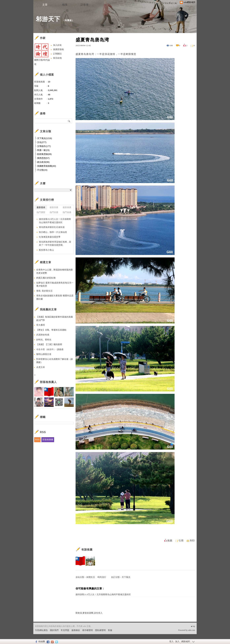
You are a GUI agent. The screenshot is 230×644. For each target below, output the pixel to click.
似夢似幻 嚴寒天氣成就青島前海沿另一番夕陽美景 (55, 284)
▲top (193, 626)
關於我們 (54, 630)
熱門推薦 (67, 212)
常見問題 (65, 630)
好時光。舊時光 (44, 340)
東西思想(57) (43, 158)
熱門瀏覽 (41, 212)
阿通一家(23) (43, 150)
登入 (171, 641)
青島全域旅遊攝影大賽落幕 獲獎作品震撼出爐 (55, 297)
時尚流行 (102, 577)
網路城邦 (186, 641)
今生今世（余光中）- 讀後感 (50, 349)
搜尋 (69, 121)
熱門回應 (54, 212)
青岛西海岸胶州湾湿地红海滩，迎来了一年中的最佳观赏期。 (55, 243)
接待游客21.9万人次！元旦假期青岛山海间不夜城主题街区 (103, 594)
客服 (110, 630)
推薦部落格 (58, 49)
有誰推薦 (87, 550)
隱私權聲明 (100, 630)
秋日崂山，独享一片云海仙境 (53, 232)
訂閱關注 (57, 54)
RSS (37, 440)
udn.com (192, 630)
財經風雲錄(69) (44, 154)
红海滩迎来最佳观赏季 (50, 237)
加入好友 (57, 45)
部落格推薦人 (48, 382)
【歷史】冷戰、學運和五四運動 (51, 330)
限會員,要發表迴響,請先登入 (89, 613)
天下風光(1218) (45, 138)
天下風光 (126, 577)
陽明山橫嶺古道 (44, 354)
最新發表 (41, 207)
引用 (181, 541)
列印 (192, 541)
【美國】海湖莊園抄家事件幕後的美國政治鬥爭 (55, 319)
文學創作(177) (44, 146)
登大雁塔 (41, 325)
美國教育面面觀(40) (47, 166)
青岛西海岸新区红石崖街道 (52, 227)
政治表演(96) (43, 162)
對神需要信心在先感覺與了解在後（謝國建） (55, 361)
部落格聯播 (48, 440)
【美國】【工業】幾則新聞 (49, 344)
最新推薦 (67, 207)
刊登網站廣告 (41, 630)
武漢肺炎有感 (43, 335)
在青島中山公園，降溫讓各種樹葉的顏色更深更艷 (55, 271)
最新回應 (54, 207)
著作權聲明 (88, 630)
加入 (177, 641)
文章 (45, 5)
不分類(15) (42, 170)
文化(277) (42, 142)
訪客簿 (84, 5)
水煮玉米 (41, 367)
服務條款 (76, 630)
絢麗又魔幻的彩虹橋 (46, 278)
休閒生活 (91, 577)
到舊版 (68, 20)
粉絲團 (42, 641)
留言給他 (57, 58)
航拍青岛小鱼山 (46, 250)
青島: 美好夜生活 (44, 291)
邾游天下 (48, 19)
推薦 (170, 541)
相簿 (65, 5)
